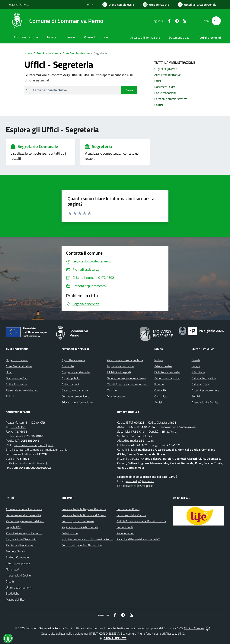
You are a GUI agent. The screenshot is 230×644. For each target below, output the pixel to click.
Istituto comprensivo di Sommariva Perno (87, 539)
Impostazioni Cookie (18, 575)
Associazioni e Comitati (206, 402)
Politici (10, 396)
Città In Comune (194, 628)
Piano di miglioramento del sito (25, 521)
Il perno (159, 384)
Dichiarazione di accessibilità (23, 515)
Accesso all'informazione (145, 38)
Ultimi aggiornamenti (19, 587)
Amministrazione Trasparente (24, 509)
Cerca (129, 90)
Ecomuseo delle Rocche (131, 515)
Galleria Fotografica (204, 378)
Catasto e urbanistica (75, 390)
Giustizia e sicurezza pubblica (125, 360)
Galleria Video (200, 384)
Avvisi (158, 402)
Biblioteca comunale (167, 372)
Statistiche (13, 593)
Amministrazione (45, 53)
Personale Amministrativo (22, 390)
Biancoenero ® (130, 633)
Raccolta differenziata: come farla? (138, 539)
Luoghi (196, 366)
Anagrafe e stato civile (76, 372)
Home (28, 53)
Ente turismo (70, 533)
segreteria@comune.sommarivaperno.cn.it (40, 450)
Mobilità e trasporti (119, 372)
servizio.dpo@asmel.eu (140, 481)
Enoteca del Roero (128, 509)
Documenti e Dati (17, 378)
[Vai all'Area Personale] (197, 5)
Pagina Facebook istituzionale (80, 527)
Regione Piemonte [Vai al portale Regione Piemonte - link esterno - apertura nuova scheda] (19, 4)
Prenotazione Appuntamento (24, 533)
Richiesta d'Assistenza (20, 545)
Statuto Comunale (17, 557)
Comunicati (161, 396)
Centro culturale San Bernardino (82, 545)
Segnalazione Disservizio (21, 539)
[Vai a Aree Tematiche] (156, 5)
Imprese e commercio (121, 366)
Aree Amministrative (74, 53)
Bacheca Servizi (16, 551)
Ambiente (68, 366)
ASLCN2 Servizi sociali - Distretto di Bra (141, 521)
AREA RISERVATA (113, 638)
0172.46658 (19, 431)
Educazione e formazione (77, 402)
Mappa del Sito (15, 599)
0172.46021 (18, 427)
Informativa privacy (18, 563)
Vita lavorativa (116, 396)
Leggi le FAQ (14, 527)
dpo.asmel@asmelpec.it (138, 486)
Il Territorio (198, 372)
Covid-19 (160, 390)
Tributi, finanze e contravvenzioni (128, 384)
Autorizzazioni (70, 384)
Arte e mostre (163, 366)
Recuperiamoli (125, 533)
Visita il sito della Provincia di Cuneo (84, 515)
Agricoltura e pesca (73, 360)
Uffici (9, 372)
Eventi (196, 360)
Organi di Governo (17, 360)
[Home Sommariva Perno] (56, 21)
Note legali (13, 569)
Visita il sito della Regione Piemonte (84, 509)
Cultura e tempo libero (75, 396)
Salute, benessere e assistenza (126, 378)
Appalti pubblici (71, 378)
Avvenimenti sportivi (167, 378)
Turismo (112, 390)
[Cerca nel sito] (216, 21)
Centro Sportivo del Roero (78, 521)
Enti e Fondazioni (17, 384)
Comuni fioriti (125, 527)
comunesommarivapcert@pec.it (34, 445)
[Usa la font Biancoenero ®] (118, 5)
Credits (10, 581)
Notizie (159, 360)
